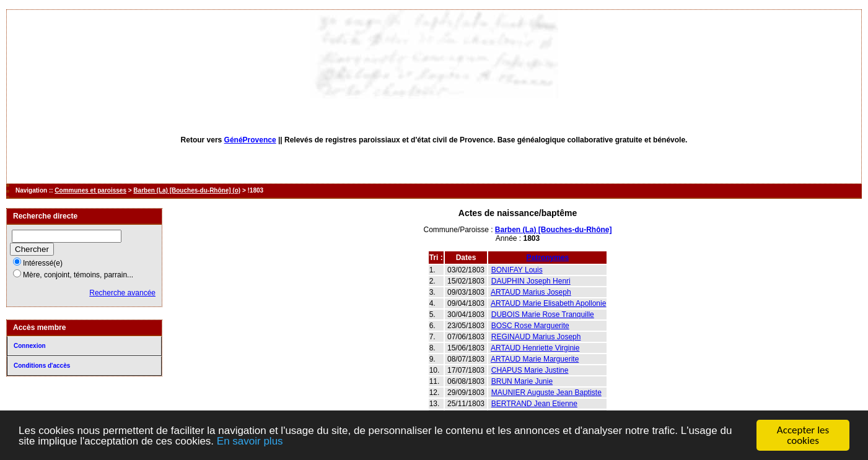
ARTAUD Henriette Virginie (535, 348)
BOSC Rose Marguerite (530, 326)
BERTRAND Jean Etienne (534, 404)
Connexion (30, 346)
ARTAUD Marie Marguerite (535, 359)
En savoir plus (250, 441)
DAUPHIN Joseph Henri (531, 281)
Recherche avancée (122, 293)
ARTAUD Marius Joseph (531, 292)
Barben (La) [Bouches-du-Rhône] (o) (187, 190)
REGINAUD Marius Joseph (536, 337)
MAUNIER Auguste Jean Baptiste (546, 393)
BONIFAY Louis (517, 270)
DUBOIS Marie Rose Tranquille (543, 315)
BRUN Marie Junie (522, 381)
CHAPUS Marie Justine (530, 370)
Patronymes (548, 258)
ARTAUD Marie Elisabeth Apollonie (548, 303)
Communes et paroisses (90, 190)
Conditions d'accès (42, 366)
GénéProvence (250, 140)
